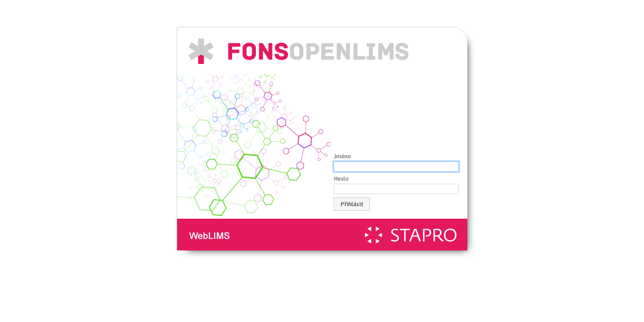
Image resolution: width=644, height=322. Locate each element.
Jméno (342, 156)
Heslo (341, 179)
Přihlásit (352, 204)
